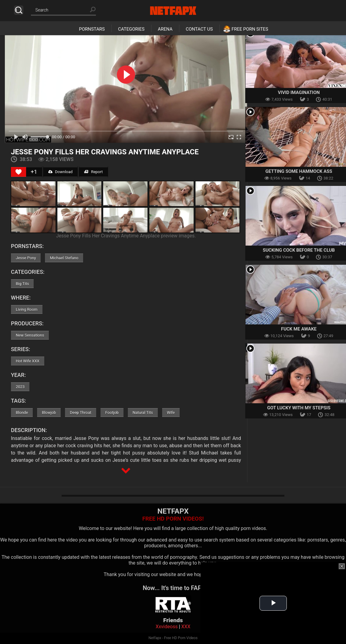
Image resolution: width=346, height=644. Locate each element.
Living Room (27, 309)
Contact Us (199, 29)
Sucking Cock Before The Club (299, 250)
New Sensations (30, 335)
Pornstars (92, 29)
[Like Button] (19, 172)
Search (19, 10)
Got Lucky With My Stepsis (299, 408)
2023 (20, 387)
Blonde (22, 413)
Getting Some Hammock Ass (299, 171)
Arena (165, 29)
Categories (131, 29)
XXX (186, 627)
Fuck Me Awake (299, 329)
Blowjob (49, 413)
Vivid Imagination (299, 92)
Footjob (112, 413)
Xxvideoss (167, 627)
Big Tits (22, 284)
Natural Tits (143, 413)
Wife (171, 413)
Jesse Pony (26, 258)
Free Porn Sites (250, 29)
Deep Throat (81, 413)
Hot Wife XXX (28, 361)
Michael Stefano (64, 258)
